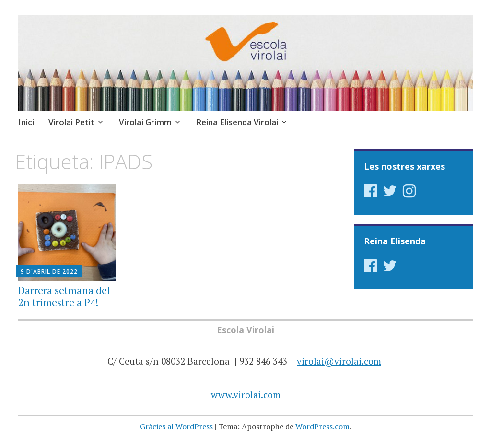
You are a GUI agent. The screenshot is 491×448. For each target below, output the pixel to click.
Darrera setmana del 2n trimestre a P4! (64, 296)
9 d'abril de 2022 (49, 271)
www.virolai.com (246, 395)
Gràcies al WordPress (176, 426)
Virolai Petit (71, 122)
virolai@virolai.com (339, 361)
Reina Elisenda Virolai (237, 122)
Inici (26, 122)
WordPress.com (322, 426)
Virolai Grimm (145, 122)
